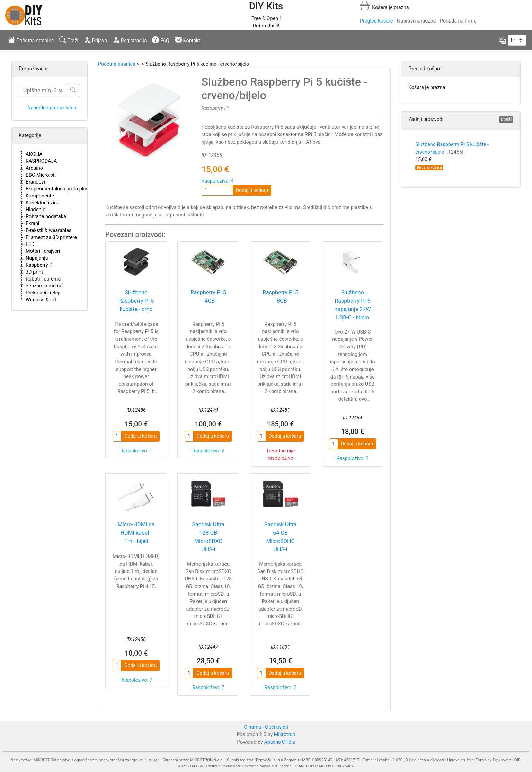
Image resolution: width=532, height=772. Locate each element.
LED (30, 244)
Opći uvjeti (277, 727)
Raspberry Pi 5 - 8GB (280, 297)
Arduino (34, 168)
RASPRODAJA (41, 161)
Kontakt (188, 40)
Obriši (506, 119)
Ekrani (32, 224)
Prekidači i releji (43, 293)
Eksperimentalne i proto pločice (60, 189)
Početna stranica (31, 40)
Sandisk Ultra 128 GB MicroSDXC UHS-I (209, 537)
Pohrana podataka (46, 217)
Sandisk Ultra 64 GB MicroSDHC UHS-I (281, 537)
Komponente (40, 196)
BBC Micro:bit (41, 175)
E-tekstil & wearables (48, 230)
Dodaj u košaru (252, 190)
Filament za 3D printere (51, 237)
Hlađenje (36, 210)
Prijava (95, 40)
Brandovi (35, 182)
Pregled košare (376, 21)
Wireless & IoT (41, 300)
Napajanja (37, 258)
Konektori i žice (43, 203)
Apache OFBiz (279, 742)
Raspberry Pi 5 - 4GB (208, 297)
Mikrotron (285, 734)
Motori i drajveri (43, 251)
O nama (252, 727)
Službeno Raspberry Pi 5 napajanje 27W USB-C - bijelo (352, 305)
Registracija (130, 40)
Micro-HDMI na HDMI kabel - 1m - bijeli (136, 533)
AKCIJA (34, 154)
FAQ (161, 40)
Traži (69, 40)
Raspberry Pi (40, 265)
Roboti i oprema (43, 279)
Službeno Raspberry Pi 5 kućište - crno (136, 301)
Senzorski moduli (45, 286)
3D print (34, 272)
